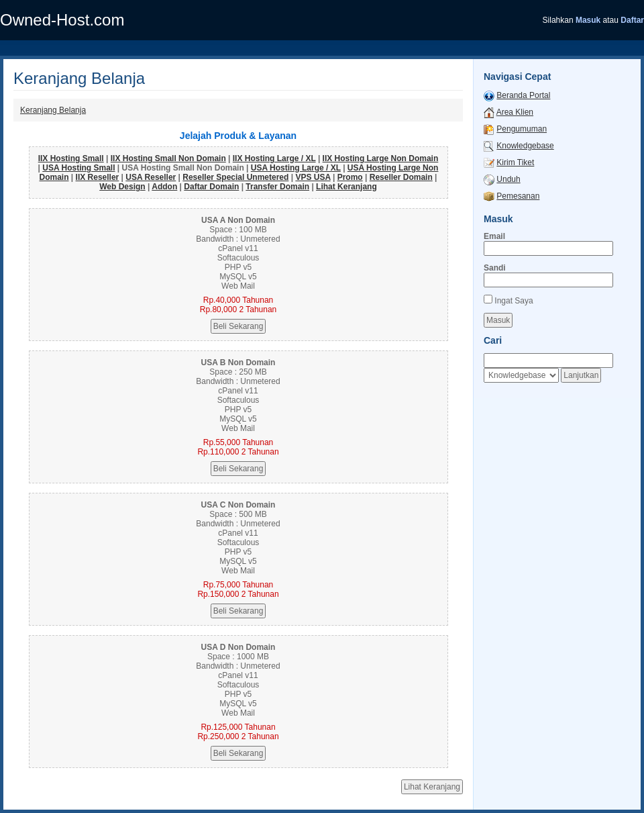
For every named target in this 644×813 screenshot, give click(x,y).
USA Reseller (151, 177)
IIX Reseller (98, 177)
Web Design (122, 187)
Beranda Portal (523, 95)
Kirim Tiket (515, 162)
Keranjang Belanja (53, 110)
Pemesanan (518, 196)
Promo (350, 177)
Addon (164, 187)
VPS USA (313, 177)
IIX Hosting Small (71, 158)
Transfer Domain (277, 187)
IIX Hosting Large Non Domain (381, 158)
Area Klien (515, 112)
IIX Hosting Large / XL (274, 158)
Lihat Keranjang (346, 187)
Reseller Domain (401, 177)
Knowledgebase (525, 146)
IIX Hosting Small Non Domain (168, 158)
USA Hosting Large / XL (296, 168)
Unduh (508, 179)
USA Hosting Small (78, 168)
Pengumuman (522, 129)
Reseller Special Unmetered (235, 177)
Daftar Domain (211, 187)
